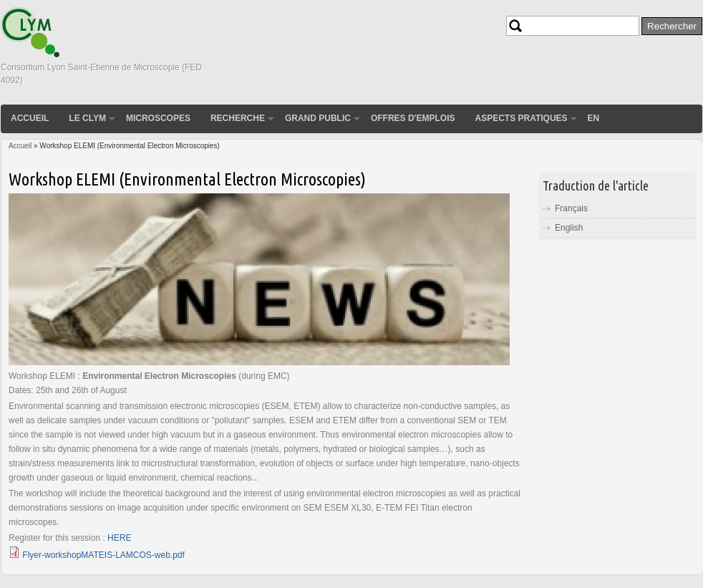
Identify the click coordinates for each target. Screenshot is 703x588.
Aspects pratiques (521, 118)
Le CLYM (87, 118)
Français (571, 208)
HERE (119, 538)
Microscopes (158, 118)
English (569, 228)
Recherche (238, 118)
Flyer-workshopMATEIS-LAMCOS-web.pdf (103, 555)
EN (594, 118)
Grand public (318, 118)
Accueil (30, 118)
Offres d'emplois (413, 118)
